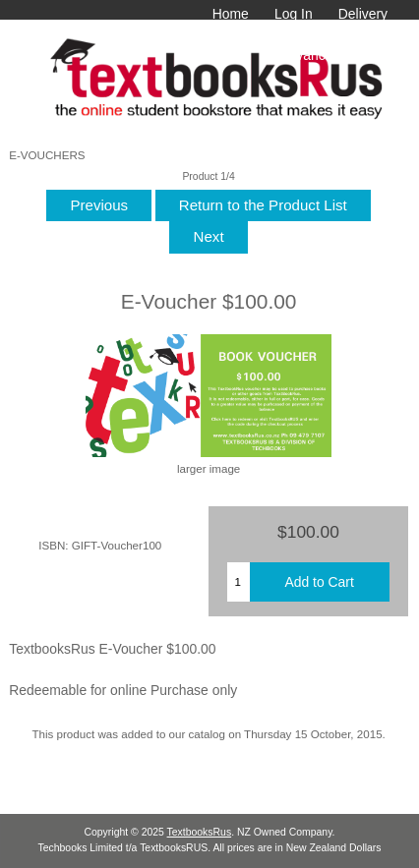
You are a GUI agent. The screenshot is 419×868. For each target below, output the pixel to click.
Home (231, 14)
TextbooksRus (200, 832)
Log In (294, 14)
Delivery (363, 14)
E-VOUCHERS (47, 155)
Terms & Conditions (236, 34)
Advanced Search (333, 55)
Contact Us (354, 34)
